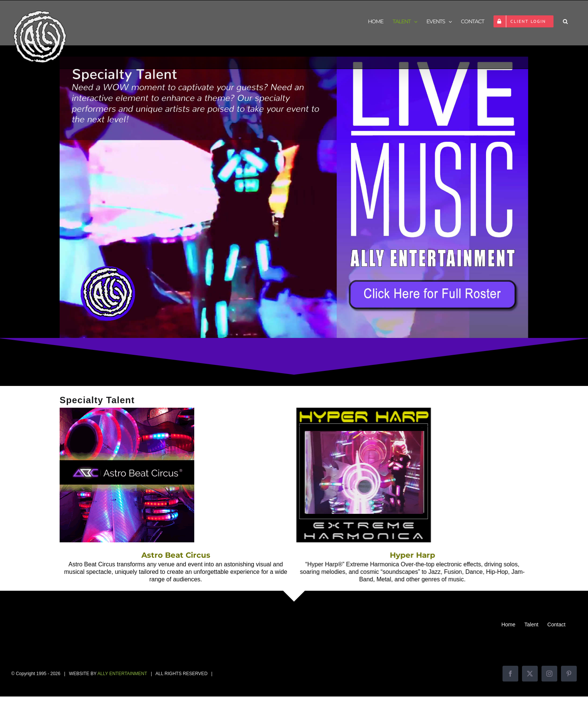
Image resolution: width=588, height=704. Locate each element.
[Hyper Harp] (356, 411)
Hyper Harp (404, 555)
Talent (531, 624)
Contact (556, 624)
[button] (565, 21)
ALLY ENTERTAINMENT (122, 674)
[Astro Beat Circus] (127, 411)
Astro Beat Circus (176, 555)
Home (508, 624)
